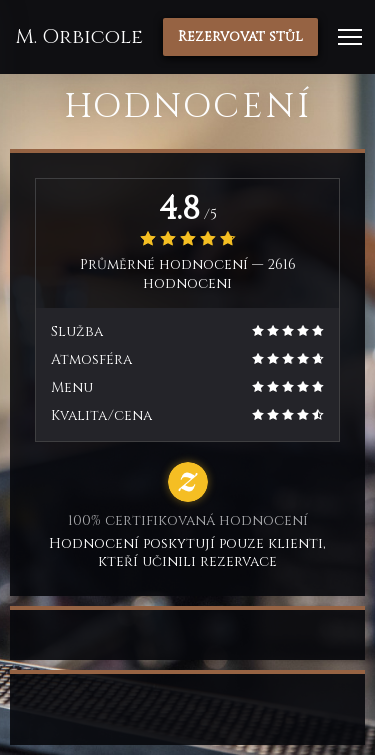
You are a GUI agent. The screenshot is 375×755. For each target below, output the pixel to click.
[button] (350, 37)
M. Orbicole (79, 37)
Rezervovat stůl (240, 36)
